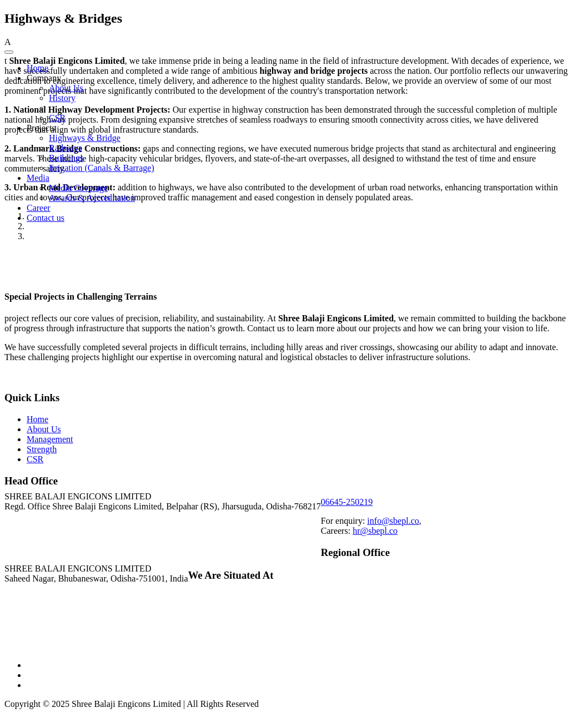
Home (37, 68)
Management (50, 439)
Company (44, 78)
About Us (66, 88)
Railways (66, 148)
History (62, 98)
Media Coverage (78, 188)
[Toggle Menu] (9, 52)
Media (38, 178)
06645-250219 (347, 502)
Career (39, 208)
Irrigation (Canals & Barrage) (102, 168)
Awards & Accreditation (92, 198)
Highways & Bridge (85, 138)
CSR (57, 118)
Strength (42, 449)
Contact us (46, 218)
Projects (41, 128)
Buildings (66, 158)
